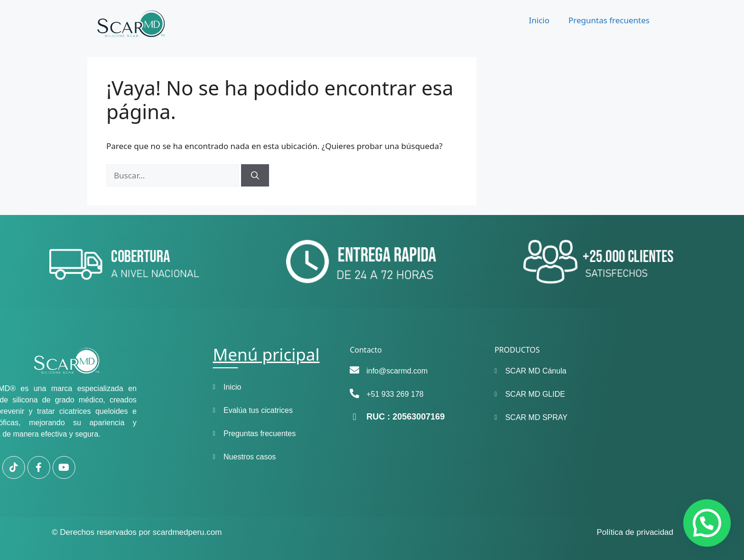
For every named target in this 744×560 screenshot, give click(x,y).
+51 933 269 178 (352, 394)
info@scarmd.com (354, 371)
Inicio (539, 20)
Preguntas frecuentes (609, 20)
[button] (707, 523)
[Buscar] (255, 176)
